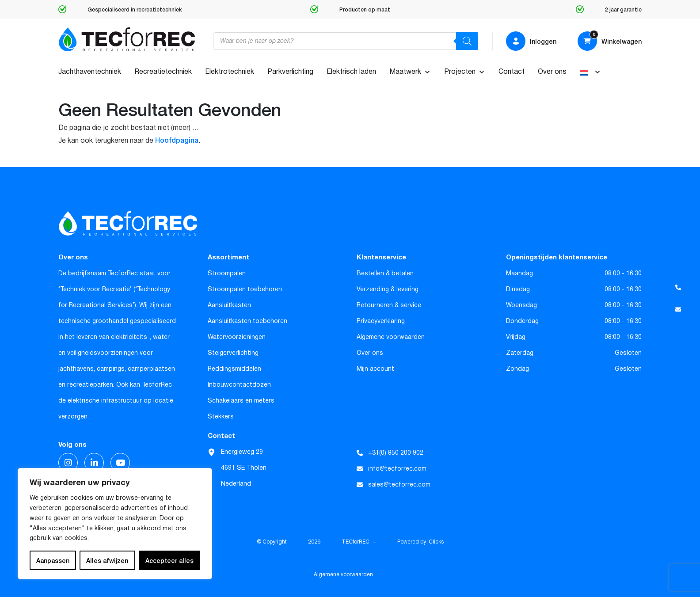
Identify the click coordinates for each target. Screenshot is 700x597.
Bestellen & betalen (385, 274)
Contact (512, 72)
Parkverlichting (290, 72)
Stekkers (221, 417)
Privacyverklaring (381, 321)
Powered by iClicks (420, 542)
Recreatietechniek (163, 72)
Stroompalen (227, 274)
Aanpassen (53, 560)
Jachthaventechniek (90, 72)
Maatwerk (410, 72)
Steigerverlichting (233, 353)
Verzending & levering (388, 289)
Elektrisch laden (351, 72)
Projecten (465, 72)
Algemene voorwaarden (391, 337)
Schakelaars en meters (241, 401)
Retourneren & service (389, 305)
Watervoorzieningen (237, 337)
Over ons (552, 72)
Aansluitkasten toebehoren (247, 321)
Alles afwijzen (107, 560)
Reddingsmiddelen (234, 369)
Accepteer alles (169, 560)
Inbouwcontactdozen (239, 385)
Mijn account (375, 369)
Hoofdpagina (177, 140)
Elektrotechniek (230, 72)
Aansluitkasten (229, 305)
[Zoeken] (467, 41)
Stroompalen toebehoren (245, 289)
